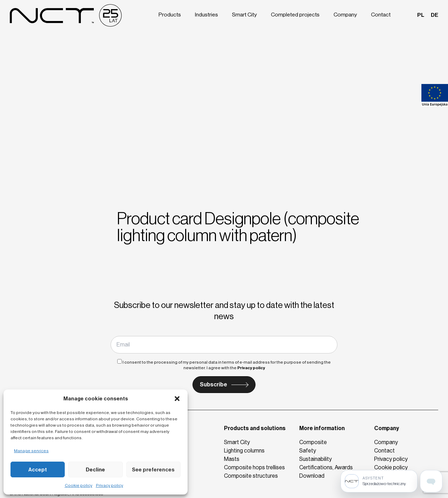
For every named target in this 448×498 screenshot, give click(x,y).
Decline (95, 470)
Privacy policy (110, 485)
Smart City (248, 15)
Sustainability (316, 459)
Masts (232, 459)
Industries (210, 15)
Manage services (31, 451)
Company (347, 15)
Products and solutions (255, 428)
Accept (38, 470)
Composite (313, 442)
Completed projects (298, 15)
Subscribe (213, 384)
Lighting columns (244, 451)
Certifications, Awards (326, 467)
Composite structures (251, 476)
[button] (177, 399)
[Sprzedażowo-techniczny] (379, 481)
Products (174, 15)
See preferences (153, 470)
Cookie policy (79, 485)
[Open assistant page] (431, 481)
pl (421, 15)
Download (312, 476)
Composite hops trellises (254, 467)
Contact (382, 15)
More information (322, 428)
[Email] (224, 345)
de (435, 15)
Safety (308, 451)
